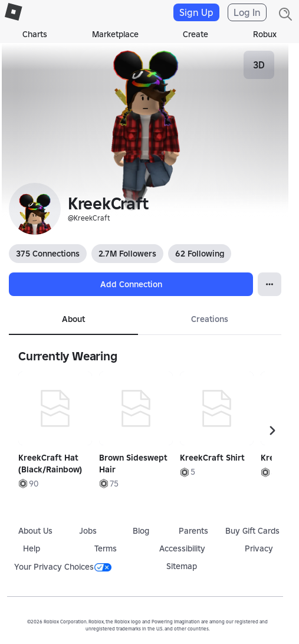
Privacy (259, 548)
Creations (210, 319)
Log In (247, 12)
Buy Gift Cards (252, 531)
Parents (193, 531)
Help (32, 548)
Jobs (88, 531)
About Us (35, 531)
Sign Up (196, 12)
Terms (106, 548)
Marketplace (115, 34)
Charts (35, 34)
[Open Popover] (270, 284)
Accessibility (182, 548)
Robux (265, 34)
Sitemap (182, 566)
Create (195, 34)
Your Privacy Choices (63, 567)
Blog (141, 531)
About (73, 319)
